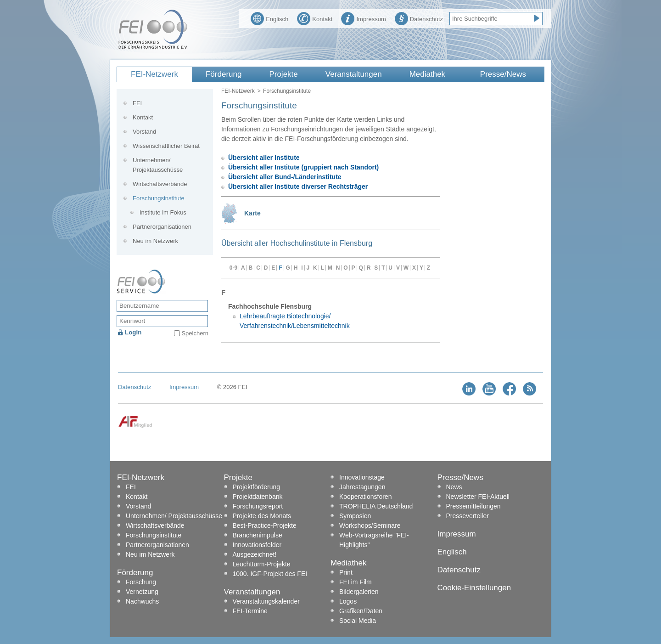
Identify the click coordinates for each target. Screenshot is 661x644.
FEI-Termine (250, 611)
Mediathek (427, 74)
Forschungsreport (258, 506)
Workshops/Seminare (370, 525)
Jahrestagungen (362, 487)
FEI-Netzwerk (154, 74)
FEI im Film (356, 582)
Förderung (224, 74)
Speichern (195, 333)
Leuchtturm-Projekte (262, 564)
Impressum (363, 18)
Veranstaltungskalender (266, 601)
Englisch (269, 18)
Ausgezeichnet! (255, 554)
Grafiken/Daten (361, 611)
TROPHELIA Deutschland (376, 506)
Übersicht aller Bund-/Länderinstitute (285, 177)
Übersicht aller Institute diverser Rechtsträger (298, 186)
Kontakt (315, 18)
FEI (137, 103)
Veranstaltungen (354, 74)
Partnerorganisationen (162, 227)
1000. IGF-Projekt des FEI (270, 574)
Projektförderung (257, 487)
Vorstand (144, 132)
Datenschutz (419, 18)
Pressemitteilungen (473, 506)
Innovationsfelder (257, 545)
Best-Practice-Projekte (265, 525)
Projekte (283, 74)
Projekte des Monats (262, 516)
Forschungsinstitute (159, 198)
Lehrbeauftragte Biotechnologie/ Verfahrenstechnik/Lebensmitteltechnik (295, 321)
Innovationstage (362, 477)
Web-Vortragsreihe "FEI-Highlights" (374, 540)
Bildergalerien (359, 592)
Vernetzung (142, 592)
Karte (252, 213)
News (454, 487)
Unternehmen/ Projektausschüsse (158, 165)
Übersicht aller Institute (264, 158)
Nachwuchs (142, 601)
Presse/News (503, 74)
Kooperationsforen (365, 497)
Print (346, 572)
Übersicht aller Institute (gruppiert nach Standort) (303, 167)
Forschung (141, 582)
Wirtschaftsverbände (160, 184)
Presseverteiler (468, 516)
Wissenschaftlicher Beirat (166, 146)
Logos (348, 601)
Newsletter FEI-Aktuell (478, 497)
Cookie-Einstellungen (474, 588)
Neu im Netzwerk (155, 241)
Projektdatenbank (258, 497)
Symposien (355, 516)
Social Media (358, 621)
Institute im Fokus (163, 212)
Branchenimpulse (258, 535)
